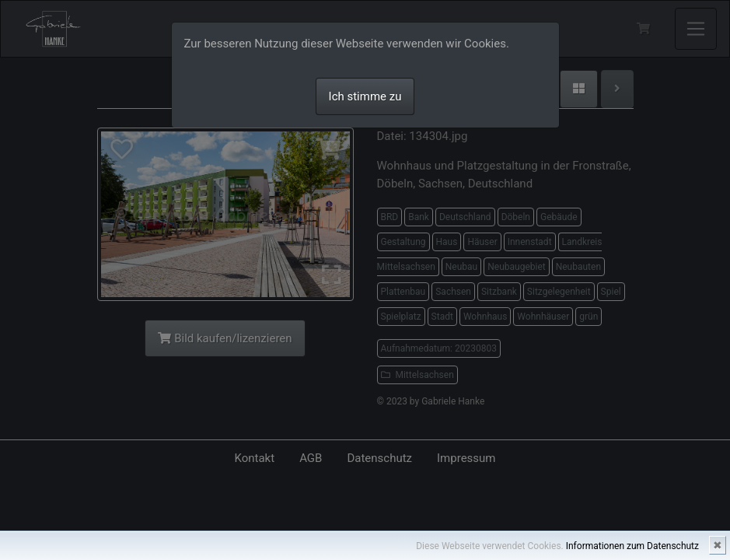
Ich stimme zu (365, 96)
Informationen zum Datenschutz (632, 546)
